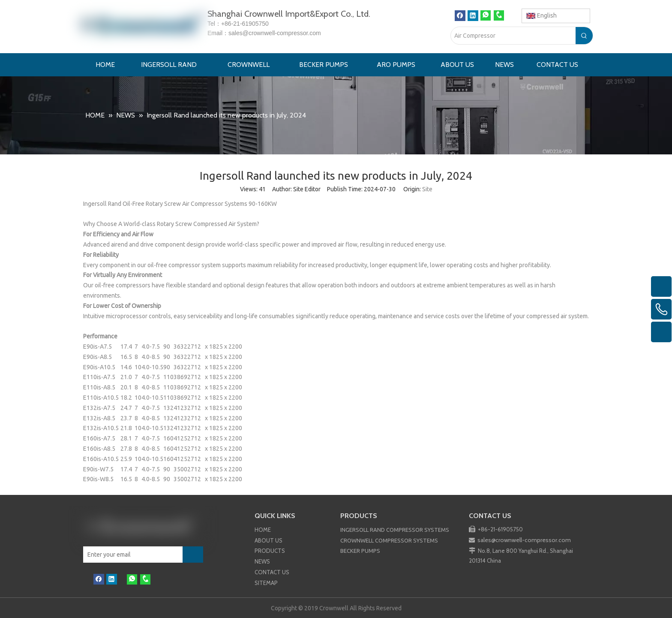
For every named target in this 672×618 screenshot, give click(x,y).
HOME (263, 530)
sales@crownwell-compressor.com (275, 33)
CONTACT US (272, 572)
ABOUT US (268, 540)
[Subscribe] (193, 555)
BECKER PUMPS (360, 551)
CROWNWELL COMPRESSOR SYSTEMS (389, 540)
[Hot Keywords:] (584, 36)
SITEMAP (266, 583)
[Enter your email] (129, 555)
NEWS (262, 561)
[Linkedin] (473, 16)
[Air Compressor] (513, 36)
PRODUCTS (270, 551)
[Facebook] (460, 16)
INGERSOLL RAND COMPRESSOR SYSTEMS (395, 530)
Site (427, 189)
